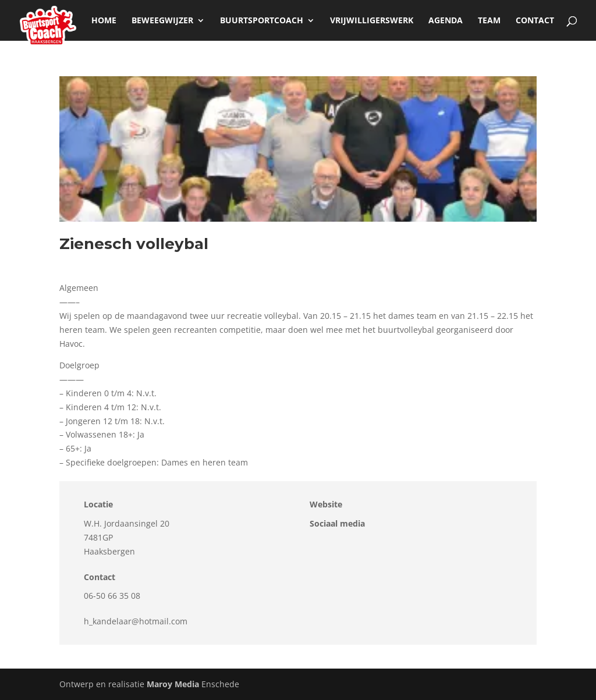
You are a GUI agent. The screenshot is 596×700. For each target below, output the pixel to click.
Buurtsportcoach (262, 21)
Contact (535, 21)
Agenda (446, 21)
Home (104, 21)
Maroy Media (173, 684)
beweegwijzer (162, 21)
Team (489, 21)
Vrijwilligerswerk (372, 21)
